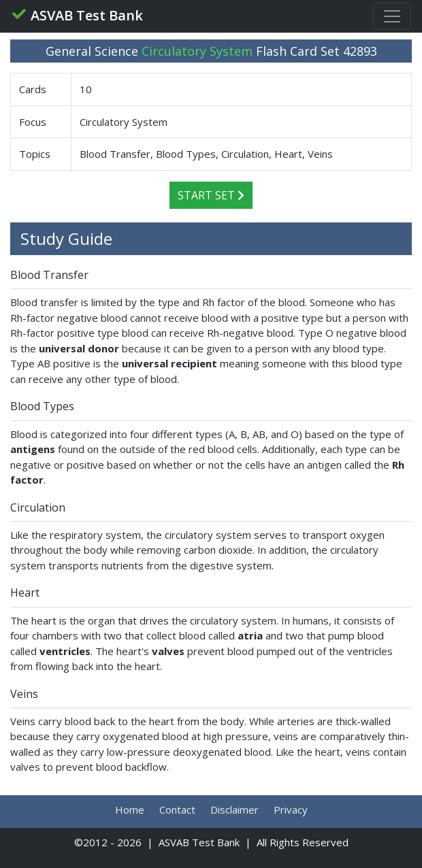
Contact (177, 809)
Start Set (211, 195)
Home (130, 809)
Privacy (291, 809)
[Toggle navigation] (392, 16)
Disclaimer (234, 809)
